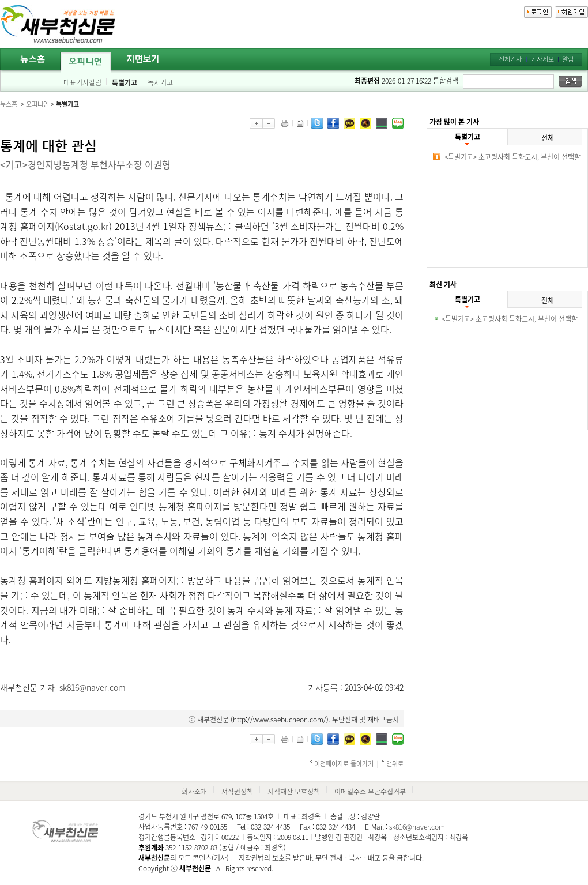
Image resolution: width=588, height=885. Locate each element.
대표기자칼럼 (82, 82)
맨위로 (395, 764)
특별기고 (125, 82)
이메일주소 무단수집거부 (370, 792)
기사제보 (542, 59)
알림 (568, 59)
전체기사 (510, 59)
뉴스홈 (9, 104)
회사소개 (194, 792)
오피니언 (37, 104)
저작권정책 (237, 792)
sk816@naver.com (93, 687)
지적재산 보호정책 (294, 792)
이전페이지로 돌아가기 (344, 764)
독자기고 (160, 82)
